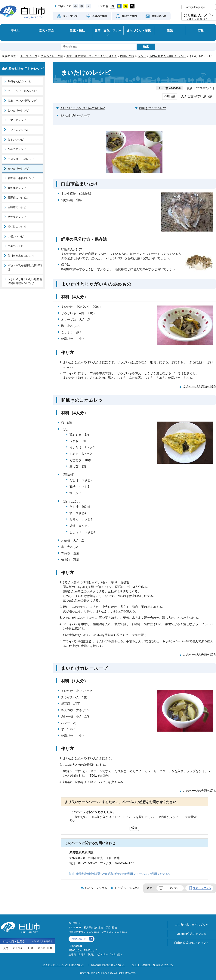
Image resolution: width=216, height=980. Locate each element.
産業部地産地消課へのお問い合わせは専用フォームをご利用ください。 (124, 874)
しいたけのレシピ (18, 110)
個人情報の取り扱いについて (108, 965)
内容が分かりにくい (107, 817)
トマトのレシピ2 (18, 130)
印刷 (167, 97)
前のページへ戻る (96, 888)
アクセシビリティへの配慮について (63, 965)
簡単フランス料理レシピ (22, 101)
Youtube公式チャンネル (192, 934)
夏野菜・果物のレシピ (21, 178)
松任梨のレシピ (17, 227)
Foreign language (195, 7)
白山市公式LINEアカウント (192, 943)
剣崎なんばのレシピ (20, 81)
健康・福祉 (77, 30)
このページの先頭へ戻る (199, 386)
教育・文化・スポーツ (108, 33)
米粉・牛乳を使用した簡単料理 (25, 267)
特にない (81, 817)
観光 (170, 30)
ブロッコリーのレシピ (21, 159)
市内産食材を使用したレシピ (168, 56)
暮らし (15, 30)
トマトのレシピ (17, 120)
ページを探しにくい (140, 817)
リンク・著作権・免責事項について (153, 965)
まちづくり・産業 (139, 30)
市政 (201, 30)
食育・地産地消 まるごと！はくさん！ (92, 56)
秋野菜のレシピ (17, 217)
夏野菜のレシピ (17, 188)
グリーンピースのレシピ (22, 91)
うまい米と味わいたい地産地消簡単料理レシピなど (25, 281)
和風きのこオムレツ (153, 108)
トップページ (29, 56)
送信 (134, 828)
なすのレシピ (16, 140)
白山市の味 (127, 56)
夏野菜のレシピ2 (18, 198)
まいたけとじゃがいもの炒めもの (83, 108)
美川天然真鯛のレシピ (21, 256)
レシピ (142, 56)
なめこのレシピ (17, 149)
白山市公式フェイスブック (192, 925)
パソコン (174, 888)
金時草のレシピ (17, 207)
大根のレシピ (16, 236)
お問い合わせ (79, 939)
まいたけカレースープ (75, 115)
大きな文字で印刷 (194, 96)
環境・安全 (46, 30)
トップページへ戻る (127, 888)
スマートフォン (202, 888)
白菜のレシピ (16, 246)
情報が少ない (169, 817)
